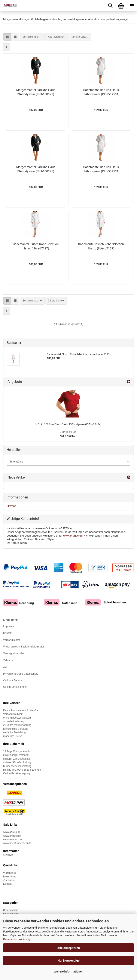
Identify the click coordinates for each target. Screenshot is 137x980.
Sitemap (11, 506)
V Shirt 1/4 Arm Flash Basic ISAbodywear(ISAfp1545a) (68, 424)
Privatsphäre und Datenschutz (21, 674)
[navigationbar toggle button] (132, 5)
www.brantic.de (73, 536)
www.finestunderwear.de (17, 843)
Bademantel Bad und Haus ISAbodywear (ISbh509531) (101, 92)
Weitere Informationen (68, 971)
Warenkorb (10, 873)
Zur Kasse (9, 880)
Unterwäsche (11, 910)
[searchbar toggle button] (110, 5)
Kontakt (8, 633)
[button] (7, 37)
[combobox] (32, 37)
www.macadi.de (12, 840)
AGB (6, 667)
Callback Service (13, 680)
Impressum (10, 626)
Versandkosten (12, 640)
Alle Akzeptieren (69, 948)
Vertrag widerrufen (14, 653)
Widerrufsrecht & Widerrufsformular (24, 647)
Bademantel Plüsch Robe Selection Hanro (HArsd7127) (36, 246)
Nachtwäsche (11, 914)
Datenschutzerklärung (17, 939)
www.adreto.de (12, 832)
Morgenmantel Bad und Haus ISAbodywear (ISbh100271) (36, 92)
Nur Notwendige (69, 961)
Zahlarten (9, 660)
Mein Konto (10, 877)
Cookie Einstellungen (15, 687)
